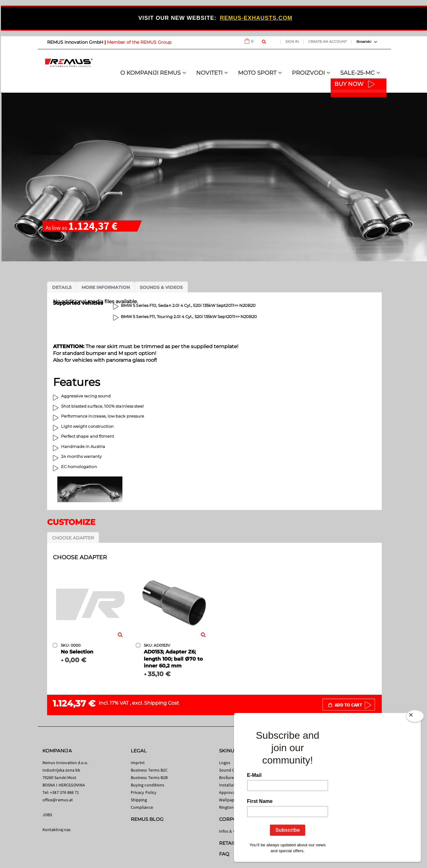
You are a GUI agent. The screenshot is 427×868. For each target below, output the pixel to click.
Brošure (227, 777)
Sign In (292, 42)
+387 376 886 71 (64, 792)
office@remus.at (58, 800)
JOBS (47, 815)
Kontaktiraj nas (57, 830)
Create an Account (328, 42)
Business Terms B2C (149, 770)
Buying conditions (147, 785)
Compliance (142, 807)
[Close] (415, 717)
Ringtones (229, 807)
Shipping (139, 800)
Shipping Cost (162, 703)
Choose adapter (73, 538)
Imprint (138, 763)
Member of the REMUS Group (139, 42)
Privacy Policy (144, 792)
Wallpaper (229, 800)
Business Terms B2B (149, 777)
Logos (225, 763)
